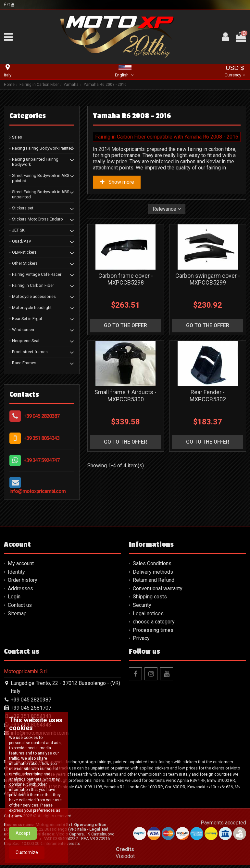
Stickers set (23, 208)
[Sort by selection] (167, 209)
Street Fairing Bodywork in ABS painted (41, 178)
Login (14, 597)
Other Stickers (25, 263)
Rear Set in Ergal (27, 319)
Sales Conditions (152, 563)
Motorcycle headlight (32, 307)
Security (142, 605)
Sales (17, 137)
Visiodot (125, 856)
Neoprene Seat (26, 341)
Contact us (20, 605)
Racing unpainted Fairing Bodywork (35, 162)
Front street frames (30, 352)
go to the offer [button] (125, 325)
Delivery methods (153, 572)
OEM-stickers (24, 252)
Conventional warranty (158, 588)
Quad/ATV (22, 241)
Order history (23, 580)
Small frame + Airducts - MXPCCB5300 (125, 396)
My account (21, 563)
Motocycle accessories (34, 296)
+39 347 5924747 (41, 460)
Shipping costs (150, 597)
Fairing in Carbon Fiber (33, 285)
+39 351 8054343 (41, 438)
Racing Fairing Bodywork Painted (43, 148)
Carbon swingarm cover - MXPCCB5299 (208, 279)
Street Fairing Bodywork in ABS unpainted (41, 194)
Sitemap (17, 614)
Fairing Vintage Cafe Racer (37, 274)
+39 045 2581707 (31, 708)
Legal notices (148, 614)
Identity (16, 572)
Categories (28, 116)
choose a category (154, 622)
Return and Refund (154, 580)
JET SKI (19, 230)
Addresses (20, 588)
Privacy (141, 638)
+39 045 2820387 (41, 416)
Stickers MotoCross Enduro (37, 219)
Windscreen (23, 330)
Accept (23, 857)
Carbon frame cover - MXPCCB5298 (126, 279)
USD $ (235, 72)
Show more (117, 182)
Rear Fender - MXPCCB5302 (208, 396)
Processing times (153, 630)
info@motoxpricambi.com (37, 491)
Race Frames (24, 363)
